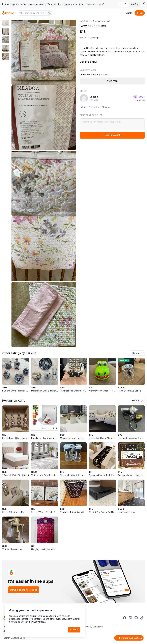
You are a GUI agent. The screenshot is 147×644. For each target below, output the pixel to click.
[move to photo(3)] (6, 40)
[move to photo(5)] (6, 56)
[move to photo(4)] (6, 48)
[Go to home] (8, 13)
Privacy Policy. (38, 622)
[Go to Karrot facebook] (125, 618)
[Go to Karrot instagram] (130, 618)
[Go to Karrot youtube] (136, 618)
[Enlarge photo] (44, 52)
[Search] (50, 13)
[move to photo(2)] (6, 31)
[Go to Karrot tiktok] (142, 618)
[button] (137, 353)
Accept (74, 630)
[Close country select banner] (144, 3)
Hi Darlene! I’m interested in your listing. (112, 124)
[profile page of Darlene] (84, 98)
